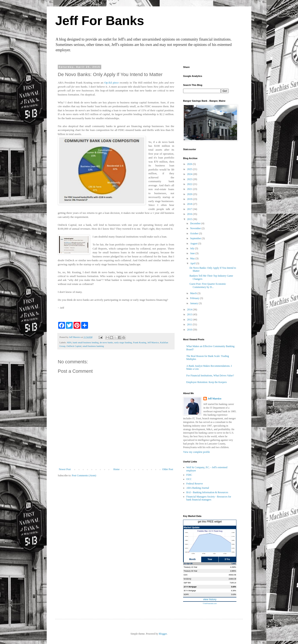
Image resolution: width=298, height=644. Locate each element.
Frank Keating (140, 342)
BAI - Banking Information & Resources (207, 492)
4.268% (233, 567)
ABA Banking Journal (198, 488)
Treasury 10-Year (191, 567)
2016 (190, 214)
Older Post (168, 469)
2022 (190, 184)
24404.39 (232, 579)
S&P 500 (187, 583)
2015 (190, 219)
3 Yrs (227, 559)
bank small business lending (86, 342)
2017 (190, 209)
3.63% (234, 594)
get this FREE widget (210, 522)
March (194, 293)
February (195, 298)
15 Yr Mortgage (190, 587)
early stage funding (123, 342)
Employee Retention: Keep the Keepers (207, 382)
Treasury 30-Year (191, 571)
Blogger (163, 634)
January (194, 303)
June (193, 253)
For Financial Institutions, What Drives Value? (210, 376)
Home (116, 469)
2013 (190, 314)
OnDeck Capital (74, 346)
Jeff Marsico (153, 342)
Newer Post (65, 469)
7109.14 (233, 583)
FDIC (189, 475)
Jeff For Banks (100, 21)
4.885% (233, 571)
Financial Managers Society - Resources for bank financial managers (209, 498)
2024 (190, 174)
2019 (190, 199)
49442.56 (232, 575)
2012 (190, 320)
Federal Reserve (195, 484)
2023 (190, 179)
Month (193, 559)
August (194, 244)
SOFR (186, 594)
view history (210, 599)
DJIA (186, 575)
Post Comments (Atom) (84, 475)
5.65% (234, 587)
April (193, 263)
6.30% (234, 591)
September (196, 238)
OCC (189, 479)
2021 (190, 189)
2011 (190, 324)
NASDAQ (187, 579)
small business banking (93, 346)
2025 (190, 169)
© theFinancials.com (210, 604)
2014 (190, 310)
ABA (69, 342)
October (195, 233)
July (193, 248)
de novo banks (106, 342)
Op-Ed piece (111, 83)
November (196, 228)
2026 (190, 164)
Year (210, 559)
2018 (190, 204)
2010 (190, 330)
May (193, 258)
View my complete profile (197, 452)
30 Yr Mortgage (190, 591)
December (196, 223)
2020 (190, 194)
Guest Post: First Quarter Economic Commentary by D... (208, 285)
